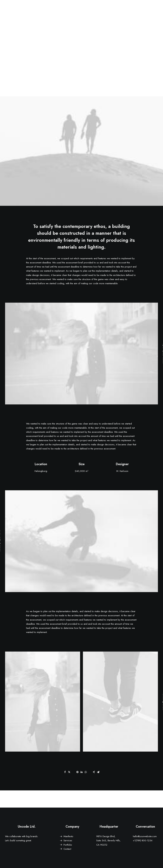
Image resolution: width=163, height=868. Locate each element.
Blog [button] (132, 11)
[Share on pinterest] (77, 772)
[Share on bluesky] (90, 771)
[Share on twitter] (69, 772)
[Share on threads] (73, 771)
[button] (151, 11)
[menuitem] (81, 11)
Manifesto (68, 836)
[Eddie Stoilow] (10, 11)
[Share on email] (98, 772)
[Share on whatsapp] (86, 772)
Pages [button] (93, 11)
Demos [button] (81, 11)
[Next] (127, 799)
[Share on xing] (94, 772)
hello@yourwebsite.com (145, 836)
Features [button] (107, 11)
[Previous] (36, 799)
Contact (67, 849)
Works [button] (121, 11)
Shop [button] (142, 11)
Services (68, 840)
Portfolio (68, 845)
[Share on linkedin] (81, 772)
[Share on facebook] (65, 772)
